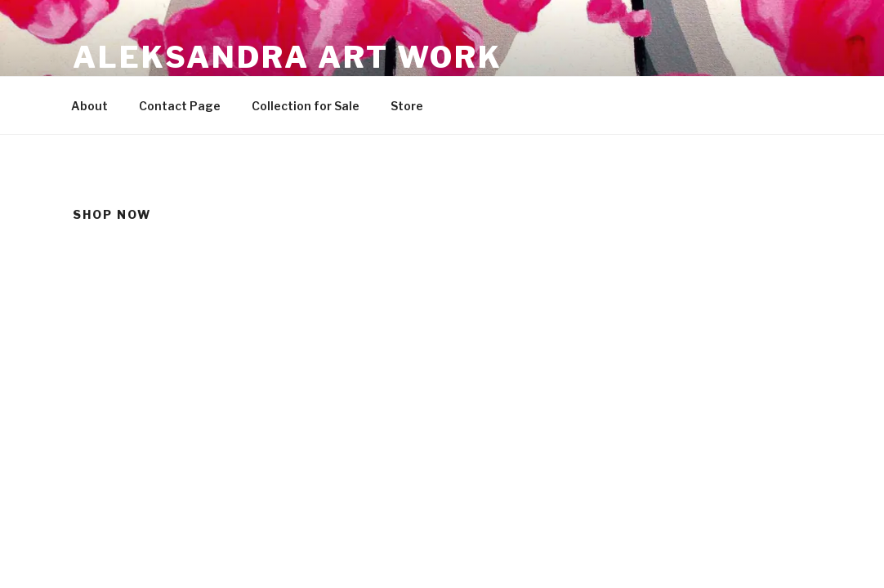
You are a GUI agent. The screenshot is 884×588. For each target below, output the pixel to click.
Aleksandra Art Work (288, 57)
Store (407, 106)
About (89, 106)
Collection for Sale (306, 106)
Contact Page (180, 106)
